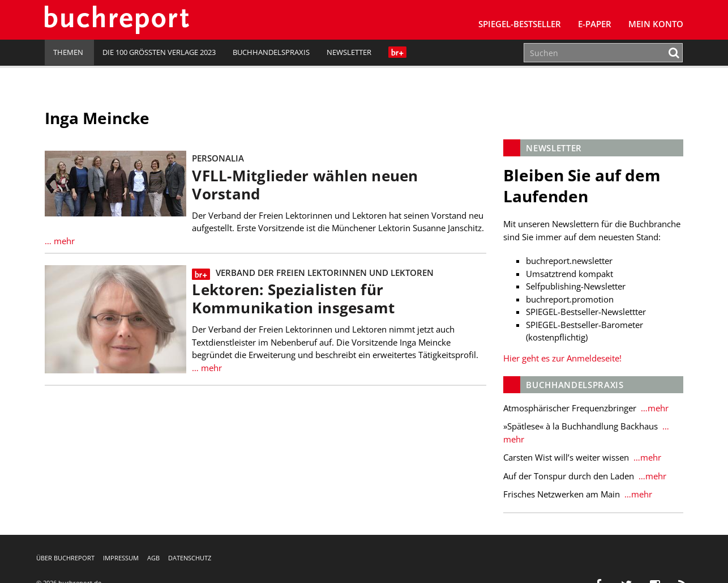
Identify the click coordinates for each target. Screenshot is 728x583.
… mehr (60, 241)
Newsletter (349, 52)
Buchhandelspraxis (271, 52)
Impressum (121, 558)
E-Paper (595, 24)
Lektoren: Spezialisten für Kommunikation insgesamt (293, 299)
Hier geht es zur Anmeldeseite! (562, 358)
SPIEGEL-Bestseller (520, 24)
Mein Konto (656, 24)
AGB (153, 558)
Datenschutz (190, 558)
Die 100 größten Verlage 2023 (159, 52)
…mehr (654, 408)
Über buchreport (65, 558)
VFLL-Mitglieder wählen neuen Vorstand (305, 185)
